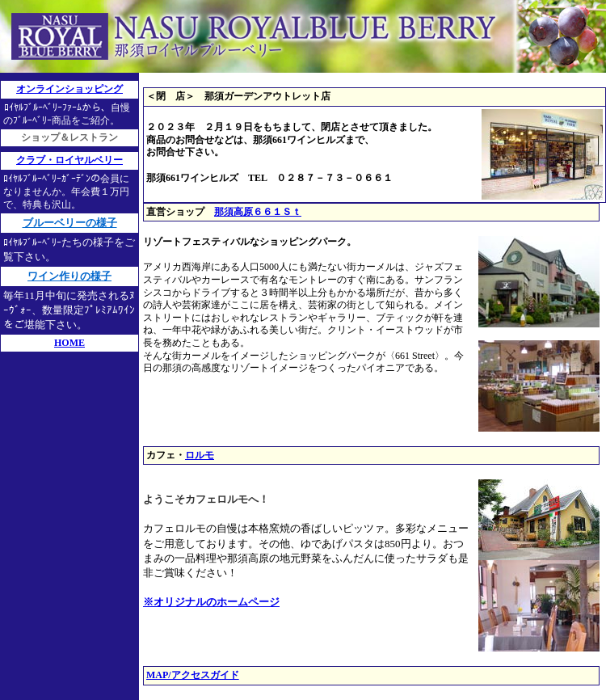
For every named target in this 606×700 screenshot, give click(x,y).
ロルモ (200, 455)
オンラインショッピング (69, 89)
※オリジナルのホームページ (211, 602)
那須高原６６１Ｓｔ (258, 212)
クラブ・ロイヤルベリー (69, 160)
